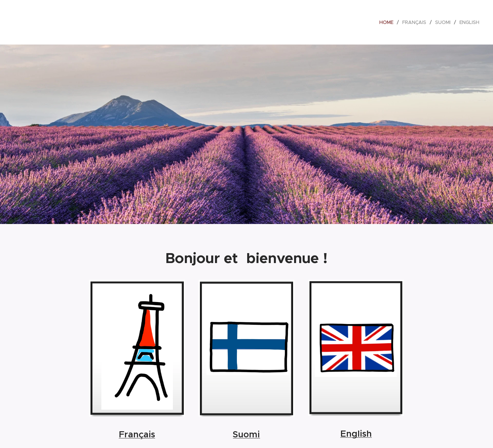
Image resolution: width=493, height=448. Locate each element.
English (356, 434)
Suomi (246, 434)
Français (137, 435)
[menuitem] (388, 22)
